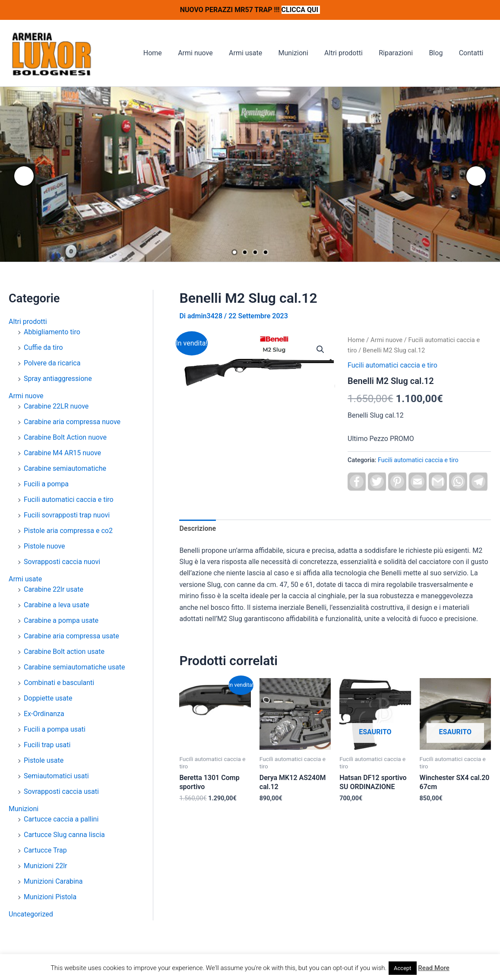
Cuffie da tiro (43, 347)
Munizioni (303, 53)
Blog (439, 53)
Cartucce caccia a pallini (61, 819)
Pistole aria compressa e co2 (68, 531)
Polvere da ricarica (52, 363)
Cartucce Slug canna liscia (64, 835)
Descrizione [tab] (198, 528)
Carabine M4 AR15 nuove (62, 453)
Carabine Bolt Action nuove (65, 437)
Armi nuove (210, 53)
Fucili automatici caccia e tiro (69, 500)
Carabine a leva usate (57, 605)
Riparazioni (401, 53)
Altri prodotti (352, 53)
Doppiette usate (48, 698)
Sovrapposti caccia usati (61, 791)
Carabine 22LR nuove (56, 406)
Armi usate (258, 53)
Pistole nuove (44, 546)
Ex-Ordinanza (44, 714)
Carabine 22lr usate (54, 589)
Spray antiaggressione (58, 379)
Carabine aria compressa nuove (72, 422)
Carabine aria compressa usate (71, 636)
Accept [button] (403, 968)
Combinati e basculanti (59, 683)
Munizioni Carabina (53, 881)
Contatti (472, 53)
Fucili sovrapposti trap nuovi (67, 515)
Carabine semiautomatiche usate (74, 667)
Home (170, 53)
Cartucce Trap (45, 850)
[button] (320, 349)
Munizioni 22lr (45, 866)
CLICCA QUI (301, 10)
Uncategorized (31, 914)
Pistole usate (44, 760)
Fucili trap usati (47, 745)
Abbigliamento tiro (52, 332)
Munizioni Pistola (50, 897)
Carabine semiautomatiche (65, 468)
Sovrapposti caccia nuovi (62, 562)
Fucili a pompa (46, 484)
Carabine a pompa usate (61, 620)
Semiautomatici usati (56, 776)
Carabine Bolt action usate (64, 652)
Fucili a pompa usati (55, 729)
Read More (434, 968)
